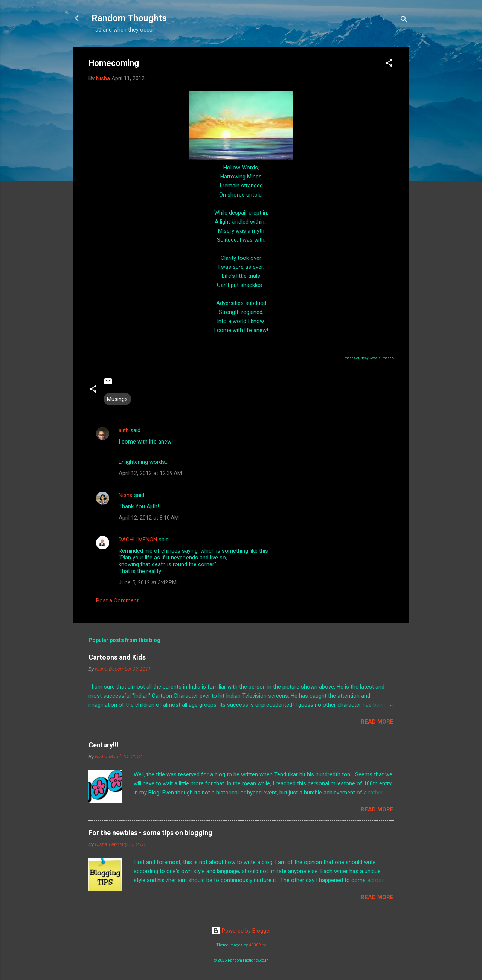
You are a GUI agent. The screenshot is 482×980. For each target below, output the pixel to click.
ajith (124, 430)
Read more (377, 722)
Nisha (126, 495)
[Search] (404, 21)
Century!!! (104, 745)
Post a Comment (117, 600)
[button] (389, 64)
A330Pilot (257, 945)
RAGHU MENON (138, 540)
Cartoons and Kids (117, 657)
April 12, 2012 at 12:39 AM (150, 473)
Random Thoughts (129, 18)
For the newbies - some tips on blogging (150, 833)
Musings (117, 399)
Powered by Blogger (241, 931)
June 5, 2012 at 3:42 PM (148, 582)
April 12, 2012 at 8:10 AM (149, 518)
